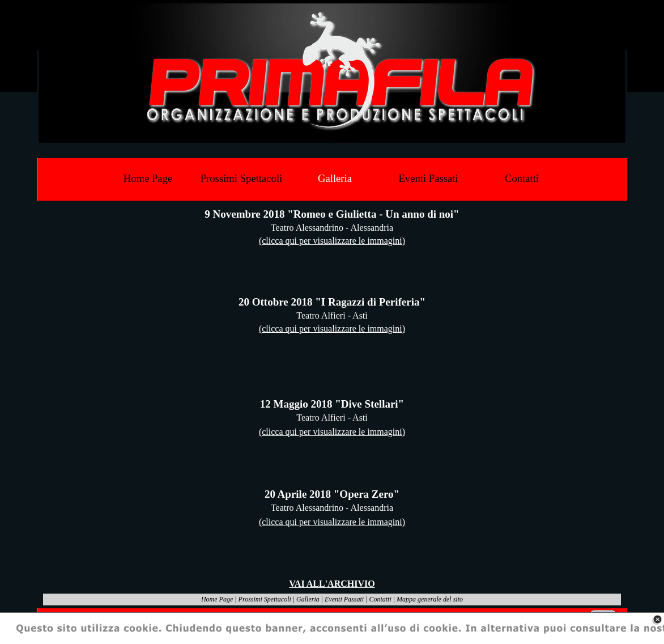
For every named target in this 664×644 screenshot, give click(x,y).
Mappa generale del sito (430, 599)
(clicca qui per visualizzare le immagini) (332, 241)
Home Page (217, 599)
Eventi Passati (344, 599)
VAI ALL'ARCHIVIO (332, 584)
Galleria (308, 599)
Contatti (380, 599)
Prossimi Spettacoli (265, 599)
